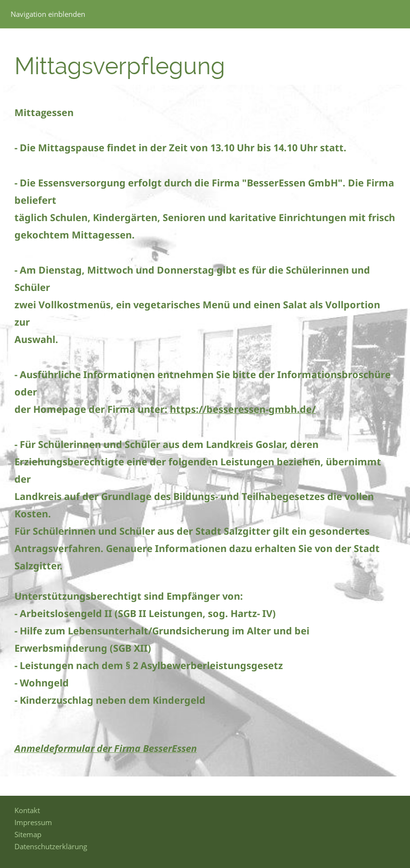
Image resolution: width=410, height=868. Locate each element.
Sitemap (28, 834)
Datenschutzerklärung (51, 846)
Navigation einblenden (48, 14)
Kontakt (27, 810)
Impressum (33, 822)
